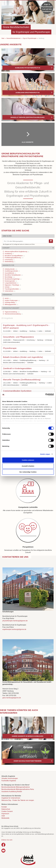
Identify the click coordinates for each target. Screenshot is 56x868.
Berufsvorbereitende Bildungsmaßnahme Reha (18, 789)
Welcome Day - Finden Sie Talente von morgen (18, 800)
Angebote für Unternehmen (11, 798)
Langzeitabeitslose (11, 283)
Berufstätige (10, 277)
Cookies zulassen (28, 460)
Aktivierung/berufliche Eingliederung (17, 252)
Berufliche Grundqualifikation (15, 256)
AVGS (8, 298)
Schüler (8, 287)
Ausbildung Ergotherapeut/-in (28, 93)
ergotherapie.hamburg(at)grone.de (14, 629)
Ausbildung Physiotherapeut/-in (27, 68)
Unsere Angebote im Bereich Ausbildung (27, 736)
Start (3, 38)
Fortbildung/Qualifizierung (14, 258)
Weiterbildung (10, 262)
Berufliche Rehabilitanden (14, 275)
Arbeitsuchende (11, 269)
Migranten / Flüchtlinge (13, 285)
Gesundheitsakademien (14, 38)
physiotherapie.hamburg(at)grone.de (15, 621)
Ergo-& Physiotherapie (30, 38)
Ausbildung (9, 254)
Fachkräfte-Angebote (9, 781)
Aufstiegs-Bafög (11, 302)
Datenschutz (6, 809)
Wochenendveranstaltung (14, 314)
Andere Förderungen (12, 300)
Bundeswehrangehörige (13, 279)
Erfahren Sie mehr (7, 840)
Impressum (5, 814)
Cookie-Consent (7, 811)
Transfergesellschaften (13, 289)
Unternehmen (10, 291)
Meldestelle (5, 818)
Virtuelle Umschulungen (10, 778)
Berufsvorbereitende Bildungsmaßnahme (16, 787)
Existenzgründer (11, 281)
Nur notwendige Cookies (28, 472)
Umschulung (10, 260)
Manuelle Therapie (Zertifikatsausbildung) (28, 117)
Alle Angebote (28, 142)
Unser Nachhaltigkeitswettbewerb (28, 761)
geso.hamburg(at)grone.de (12, 698)
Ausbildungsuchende (12, 271)
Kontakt (4, 807)
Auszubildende (10, 273)
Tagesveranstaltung (12, 312)
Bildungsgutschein (11, 304)
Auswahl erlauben (28, 466)
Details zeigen (45, 454)
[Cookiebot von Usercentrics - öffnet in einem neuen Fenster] (45, 395)
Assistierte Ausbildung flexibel (12, 792)
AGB (3, 816)
